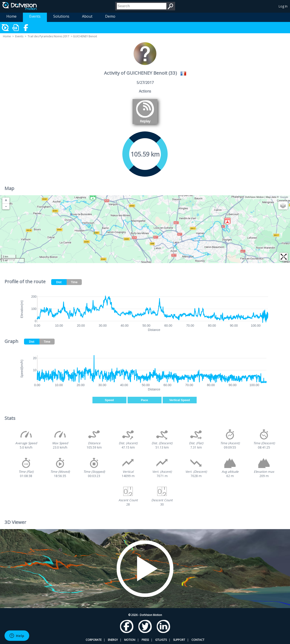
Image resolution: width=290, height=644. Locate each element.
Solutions (61, 16)
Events (35, 16)
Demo (110, 16)
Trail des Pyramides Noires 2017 (48, 36)
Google (284, 197)
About (87, 16)
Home (11, 16)
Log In (283, 6)
